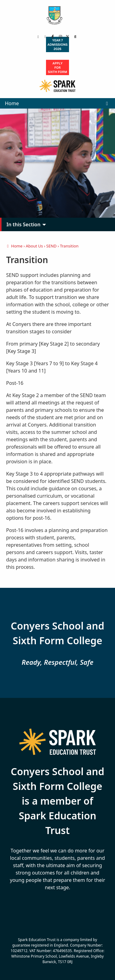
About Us (34, 246)
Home (12, 103)
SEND (52, 246)
